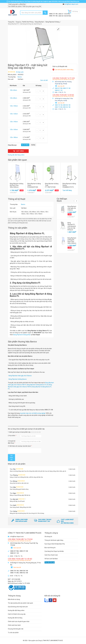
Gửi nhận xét (11, 458)
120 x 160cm (14, 130)
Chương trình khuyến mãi (16, 629)
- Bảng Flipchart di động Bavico (17, 379)
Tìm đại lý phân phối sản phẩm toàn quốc (20, 603)
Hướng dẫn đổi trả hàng (15, 618)
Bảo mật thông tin (50, 548)
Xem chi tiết (44, 80)
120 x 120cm (14, 114)
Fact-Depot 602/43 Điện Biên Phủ (55, 544)
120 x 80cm (13, 98)
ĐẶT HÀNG (18, 151)
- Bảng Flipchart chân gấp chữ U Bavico (20, 376)
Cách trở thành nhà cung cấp (17, 614)
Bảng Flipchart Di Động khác (22, 335)
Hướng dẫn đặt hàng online (16, 610)
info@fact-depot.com (72, 4)
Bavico (23, 204)
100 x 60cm (13, 90)
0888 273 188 (53, 14)
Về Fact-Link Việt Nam (51, 559)
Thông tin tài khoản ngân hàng (54, 540)
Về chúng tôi (48, 537)
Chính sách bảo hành (14, 625)
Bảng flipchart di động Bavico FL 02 (37, 385)
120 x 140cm (14, 122)
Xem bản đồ (61, 86)
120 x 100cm (14, 106)
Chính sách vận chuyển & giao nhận (19, 621)
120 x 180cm (14, 137)
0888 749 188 (53, 16)
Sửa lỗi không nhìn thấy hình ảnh (18, 607)
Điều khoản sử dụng (14, 599)
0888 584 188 (62, 16)
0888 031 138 (62, 14)
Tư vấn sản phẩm (13, 633)
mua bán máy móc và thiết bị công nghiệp (32, 413)
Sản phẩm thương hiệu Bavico (22, 342)
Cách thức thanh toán (51, 555)
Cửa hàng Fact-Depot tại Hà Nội (54, 551)
